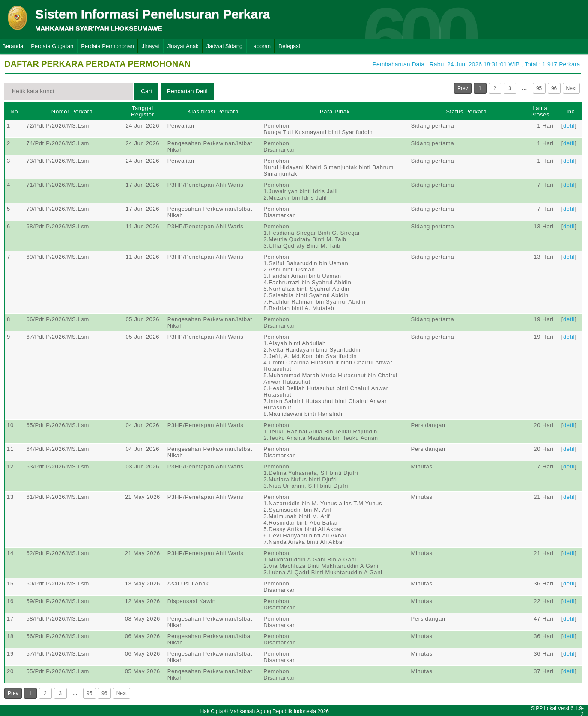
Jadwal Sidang (225, 46)
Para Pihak (335, 112)
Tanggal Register (143, 111)
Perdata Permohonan (107, 46)
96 (554, 88)
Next (572, 88)
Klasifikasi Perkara (213, 112)
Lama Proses (540, 111)
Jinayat (151, 46)
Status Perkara (466, 112)
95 (539, 88)
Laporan (260, 46)
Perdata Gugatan (52, 46)
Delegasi (289, 46)
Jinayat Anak (183, 46)
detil (569, 126)
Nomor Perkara (72, 112)
